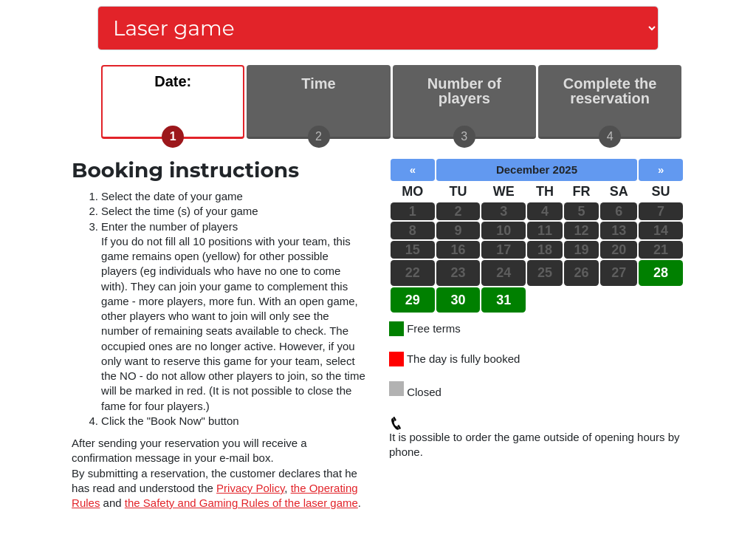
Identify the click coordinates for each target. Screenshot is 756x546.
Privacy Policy (250, 488)
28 (661, 273)
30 (458, 300)
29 (413, 300)
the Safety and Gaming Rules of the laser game (241, 503)
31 (504, 300)
